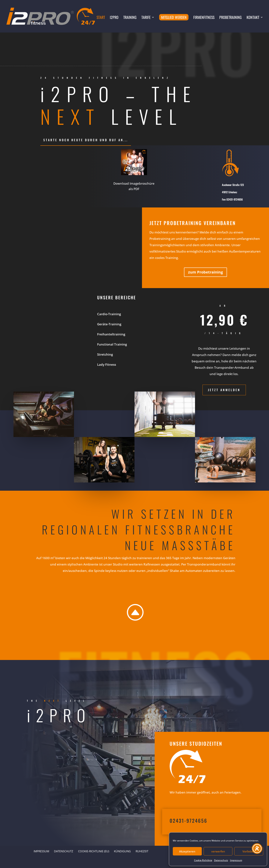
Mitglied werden (174, 17)
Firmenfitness (204, 18)
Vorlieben (249, 851)
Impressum (236, 860)
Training (130, 18)
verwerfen (218, 851)
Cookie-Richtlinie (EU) (94, 851)
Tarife (146, 18)
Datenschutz (221, 860)
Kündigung (122, 851)
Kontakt (253, 18)
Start (101, 18)
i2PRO (114, 18)
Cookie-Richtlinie (203, 860)
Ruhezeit (142, 851)
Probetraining (231, 18)
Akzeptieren (187, 851)
